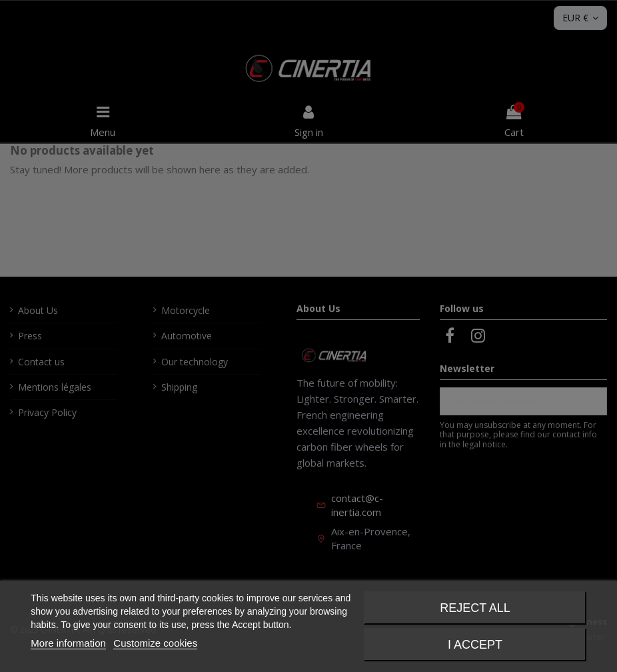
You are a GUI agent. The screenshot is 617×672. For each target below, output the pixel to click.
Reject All (475, 608)
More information (68, 643)
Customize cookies (155, 643)
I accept (475, 645)
